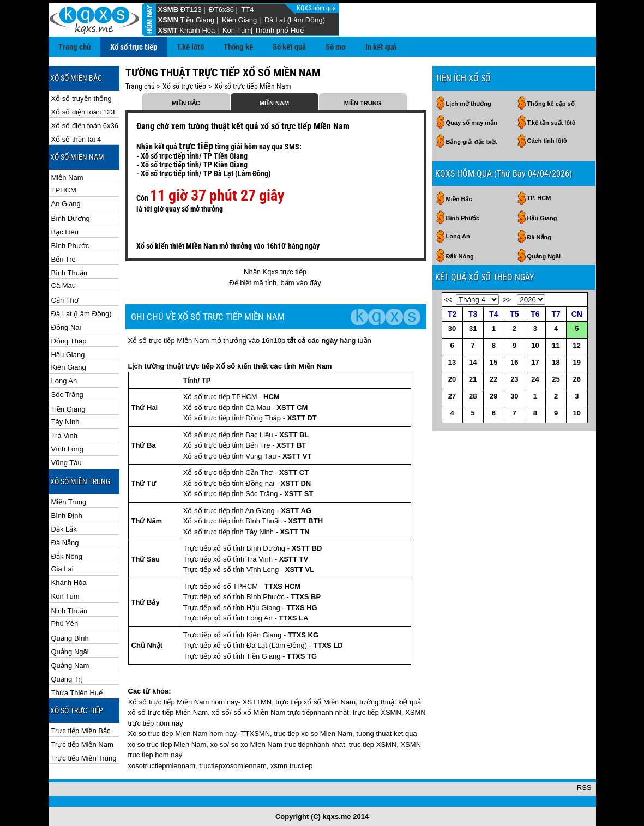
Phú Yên (65, 623)
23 (514, 379)
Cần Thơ (65, 300)
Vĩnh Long (67, 449)
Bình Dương (71, 218)
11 (556, 345)
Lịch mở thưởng (469, 104)
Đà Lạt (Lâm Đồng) (295, 20)
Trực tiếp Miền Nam (82, 744)
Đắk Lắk (64, 529)
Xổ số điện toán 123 (83, 112)
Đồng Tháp (69, 341)
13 (452, 362)
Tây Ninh (65, 422)
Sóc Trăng (67, 394)
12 (577, 345)
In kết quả (381, 47)
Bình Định (67, 516)
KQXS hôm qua (317, 8)
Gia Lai (62, 569)
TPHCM (64, 190)
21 (473, 379)
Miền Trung (69, 502)
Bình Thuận (70, 273)
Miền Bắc (459, 199)
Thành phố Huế (279, 30)
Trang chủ (74, 47)
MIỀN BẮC (186, 103)
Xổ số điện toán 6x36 (85, 126)
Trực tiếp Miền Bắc (81, 731)
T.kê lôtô (190, 47)
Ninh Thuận (70, 611)
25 (556, 379)
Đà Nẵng (65, 543)
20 (452, 379)
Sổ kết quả (289, 47)
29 (493, 396)
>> (507, 300)
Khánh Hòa (197, 30)
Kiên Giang (239, 20)
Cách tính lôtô (547, 141)
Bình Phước (70, 246)
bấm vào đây (301, 283)
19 (577, 362)
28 (473, 396)
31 (473, 328)
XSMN (168, 20)
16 (514, 362)
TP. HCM (539, 198)
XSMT (168, 30)
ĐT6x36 (221, 10)
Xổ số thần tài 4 (76, 139)
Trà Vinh (64, 435)
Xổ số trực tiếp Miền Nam (253, 86)
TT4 (247, 10)
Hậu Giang (68, 355)
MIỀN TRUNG (363, 103)
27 (452, 396)
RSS (584, 788)
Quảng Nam (70, 665)
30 (452, 328)
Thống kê (238, 47)
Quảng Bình (70, 638)
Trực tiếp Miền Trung (84, 758)
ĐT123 (191, 10)
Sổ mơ (336, 47)
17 (535, 362)
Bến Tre (64, 259)
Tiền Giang (197, 20)
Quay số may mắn (472, 123)
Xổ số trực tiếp (134, 47)
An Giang (66, 204)
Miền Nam (67, 177)
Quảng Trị (67, 679)
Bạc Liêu (65, 232)
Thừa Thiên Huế (77, 693)
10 (535, 345)
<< (448, 300)
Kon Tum (237, 30)
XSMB (168, 10)
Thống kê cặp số (551, 104)
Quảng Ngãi (70, 652)
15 (493, 362)
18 (556, 362)
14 (473, 362)
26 (577, 379)
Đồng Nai (66, 327)
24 (535, 379)
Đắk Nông (67, 556)
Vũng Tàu (67, 463)
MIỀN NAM (274, 103)
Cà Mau (64, 285)
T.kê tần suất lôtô (552, 123)
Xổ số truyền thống (82, 98)
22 (493, 379)
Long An (64, 381)
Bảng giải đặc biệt (472, 142)
